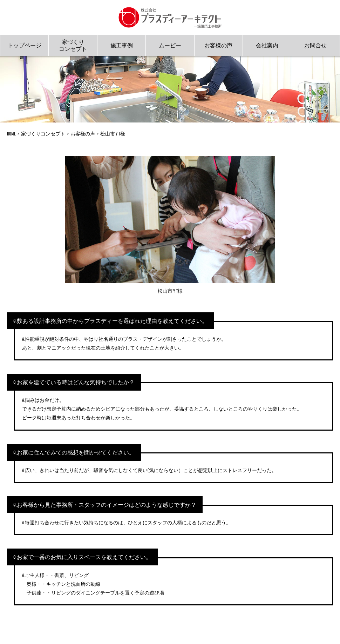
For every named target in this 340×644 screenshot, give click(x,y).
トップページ (25, 45)
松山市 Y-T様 (113, 134)
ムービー (170, 45)
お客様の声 (218, 45)
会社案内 (267, 45)
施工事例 (122, 45)
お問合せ (315, 45)
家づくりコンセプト (73, 45)
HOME (11, 134)
